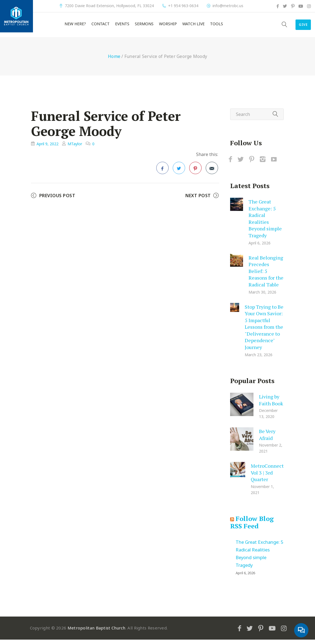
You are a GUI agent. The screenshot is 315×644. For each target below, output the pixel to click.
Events (122, 26)
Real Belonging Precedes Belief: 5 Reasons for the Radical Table (266, 275)
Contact (101, 26)
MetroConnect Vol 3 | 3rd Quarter (267, 477)
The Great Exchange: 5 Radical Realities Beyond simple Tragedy (265, 223)
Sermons (144, 26)
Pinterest (196, 174)
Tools (217, 26)
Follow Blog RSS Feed (252, 527)
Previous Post (57, 200)
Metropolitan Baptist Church (97, 632)
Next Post (198, 200)
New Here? (75, 26)
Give (297, 27)
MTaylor (75, 148)
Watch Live (193, 26)
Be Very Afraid (267, 439)
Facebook (163, 174)
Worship (168, 26)
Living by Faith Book (271, 404)
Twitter (179, 174)
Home (114, 61)
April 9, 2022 (48, 148)
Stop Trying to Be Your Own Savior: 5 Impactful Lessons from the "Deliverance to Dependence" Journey (264, 331)
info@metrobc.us (228, 6)
